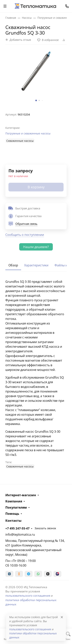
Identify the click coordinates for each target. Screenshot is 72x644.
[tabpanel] (36, 374)
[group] (36, 77)
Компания (14, 501)
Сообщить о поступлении (25, 235)
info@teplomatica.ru (20, 534)
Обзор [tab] (13, 265)
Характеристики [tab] (36, 265)
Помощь (12, 514)
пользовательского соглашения (28, 596)
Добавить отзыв (20, 40)
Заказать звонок (45, 528)
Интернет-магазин (21, 495)
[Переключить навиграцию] (5, 6)
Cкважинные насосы (20, 141)
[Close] (62, 617)
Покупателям (16, 507)
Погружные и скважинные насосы (28, 133)
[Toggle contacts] (67, 6)
